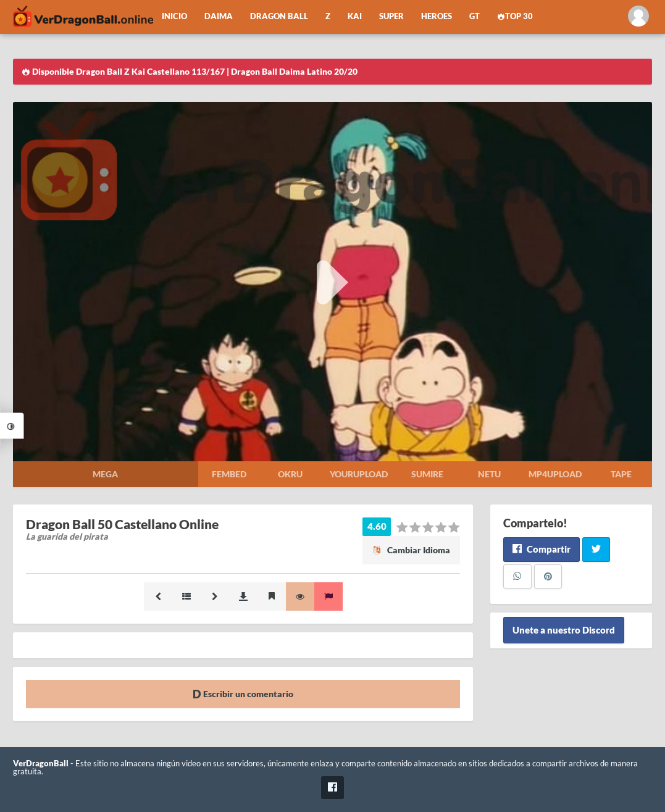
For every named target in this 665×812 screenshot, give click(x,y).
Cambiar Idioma (411, 550)
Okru (290, 474)
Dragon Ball (279, 16)
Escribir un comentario (243, 694)
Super (391, 16)
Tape (621, 474)
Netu (489, 474)
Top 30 (515, 16)
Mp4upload (555, 474)
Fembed (229, 474)
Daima (219, 16)
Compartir (541, 549)
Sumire (427, 474)
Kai (355, 16)
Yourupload (359, 474)
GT (475, 16)
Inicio (174, 16)
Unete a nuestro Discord (564, 630)
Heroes (437, 16)
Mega (105, 474)
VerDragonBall (41, 764)
